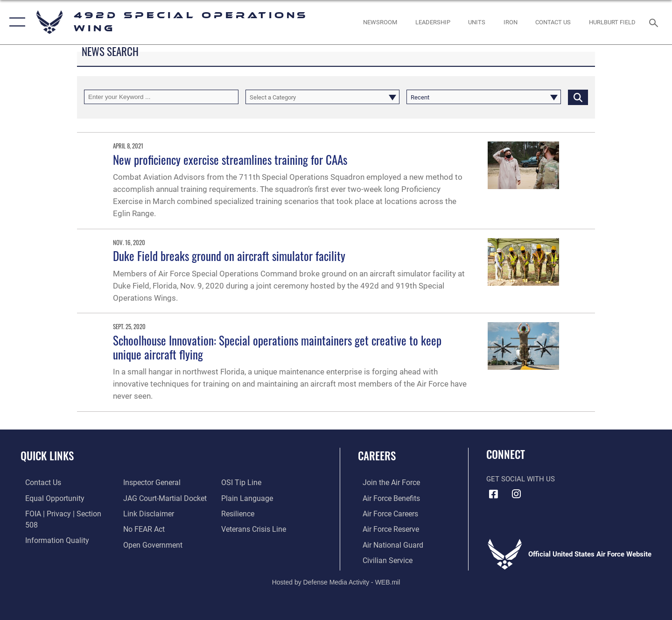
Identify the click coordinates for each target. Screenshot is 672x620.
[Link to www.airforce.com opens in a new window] (386, 482)
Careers (377, 456)
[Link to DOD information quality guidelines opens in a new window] (50, 528)
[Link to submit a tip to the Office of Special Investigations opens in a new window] (140, 543)
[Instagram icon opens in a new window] (517, 494)
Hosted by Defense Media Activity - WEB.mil (336, 581)
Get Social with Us (521, 479)
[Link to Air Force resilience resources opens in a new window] (239, 498)
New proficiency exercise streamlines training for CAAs (230, 159)
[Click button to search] (578, 97)
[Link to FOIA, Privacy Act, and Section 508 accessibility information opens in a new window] (63, 513)
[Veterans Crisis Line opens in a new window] (254, 513)
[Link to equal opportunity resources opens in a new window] (48, 498)
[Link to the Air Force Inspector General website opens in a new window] (48, 543)
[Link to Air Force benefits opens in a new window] (386, 498)
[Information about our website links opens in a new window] (146, 498)
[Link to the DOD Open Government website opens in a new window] (150, 528)
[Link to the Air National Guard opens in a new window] (387, 543)
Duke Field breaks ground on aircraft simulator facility (229, 256)
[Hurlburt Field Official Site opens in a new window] (612, 22)
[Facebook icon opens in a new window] (493, 494)
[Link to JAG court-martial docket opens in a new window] (162, 482)
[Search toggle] (655, 22)
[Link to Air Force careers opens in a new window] (385, 513)
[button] (15, 22)
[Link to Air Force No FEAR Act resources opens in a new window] (142, 513)
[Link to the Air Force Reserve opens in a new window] (385, 528)
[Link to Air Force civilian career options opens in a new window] (382, 559)
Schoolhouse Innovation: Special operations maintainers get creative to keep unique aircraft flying (277, 347)
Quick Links (47, 456)
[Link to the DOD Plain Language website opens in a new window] (246, 482)
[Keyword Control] (161, 97)
